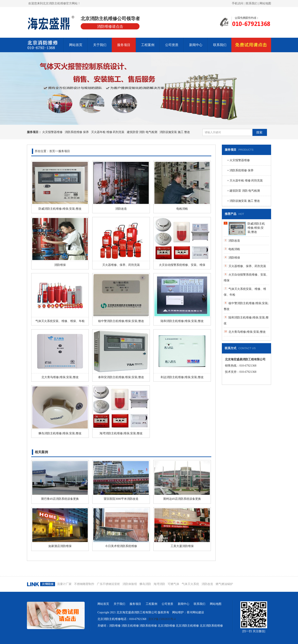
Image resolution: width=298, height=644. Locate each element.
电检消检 (182, 209)
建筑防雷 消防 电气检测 (142, 132)
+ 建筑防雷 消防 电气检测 (244, 191)
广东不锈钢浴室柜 (108, 584)
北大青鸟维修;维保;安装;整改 (60, 377)
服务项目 (124, 45)
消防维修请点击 (110, 27)
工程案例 (148, 45)
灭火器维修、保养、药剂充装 (121, 265)
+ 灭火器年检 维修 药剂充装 (245, 181)
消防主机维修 (130, 626)
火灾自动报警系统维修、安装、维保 (182, 265)
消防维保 (60, 265)
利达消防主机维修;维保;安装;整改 (182, 377)
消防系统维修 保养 (77, 132)
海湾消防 (159, 584)
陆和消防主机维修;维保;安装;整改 (182, 321)
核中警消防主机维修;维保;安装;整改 (121, 321)
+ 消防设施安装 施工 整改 (244, 201)
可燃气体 (173, 584)
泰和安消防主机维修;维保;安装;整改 (121, 377)
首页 (52, 151)
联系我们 (220, 45)
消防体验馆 (130, 584)
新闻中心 (196, 45)
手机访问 (238, 3)
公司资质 (172, 45)
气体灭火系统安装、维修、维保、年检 (60, 321)
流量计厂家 (64, 584)
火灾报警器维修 (52, 132)
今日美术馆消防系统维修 (121, 546)
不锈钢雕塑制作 (84, 584)
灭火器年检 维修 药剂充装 (108, 132)
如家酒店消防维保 (60, 546)
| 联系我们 (251, 3)
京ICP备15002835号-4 (162, 619)
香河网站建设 (195, 612)
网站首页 (76, 45)
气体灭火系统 (190, 584)
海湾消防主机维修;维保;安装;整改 (121, 433)
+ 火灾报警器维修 (239, 160)
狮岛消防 (145, 584)
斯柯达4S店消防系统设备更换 (182, 499)
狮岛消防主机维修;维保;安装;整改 (60, 433)
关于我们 (100, 45)
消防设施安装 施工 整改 (175, 132)
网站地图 (265, 3)
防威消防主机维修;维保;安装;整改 (60, 209)
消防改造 (121, 209)
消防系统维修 (148, 626)
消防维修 (115, 626)
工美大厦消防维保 (182, 546)
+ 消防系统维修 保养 (240, 170)
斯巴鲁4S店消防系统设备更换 (60, 499)
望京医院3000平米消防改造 (121, 499)
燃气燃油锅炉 (224, 584)
